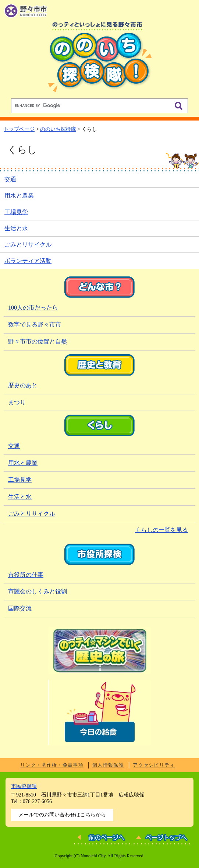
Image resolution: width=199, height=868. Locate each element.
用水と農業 (19, 196)
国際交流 (20, 608)
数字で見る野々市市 (35, 325)
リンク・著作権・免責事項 (52, 765)
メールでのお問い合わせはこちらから (62, 815)
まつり (17, 402)
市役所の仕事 (26, 575)
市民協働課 (24, 786)
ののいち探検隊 (58, 129)
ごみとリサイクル (28, 245)
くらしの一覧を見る (161, 530)
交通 (10, 179)
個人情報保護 (108, 765)
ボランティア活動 (28, 261)
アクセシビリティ (154, 765)
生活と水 (16, 228)
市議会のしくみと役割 (38, 591)
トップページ (19, 129)
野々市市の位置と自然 (38, 341)
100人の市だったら (33, 308)
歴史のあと (23, 385)
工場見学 (16, 212)
